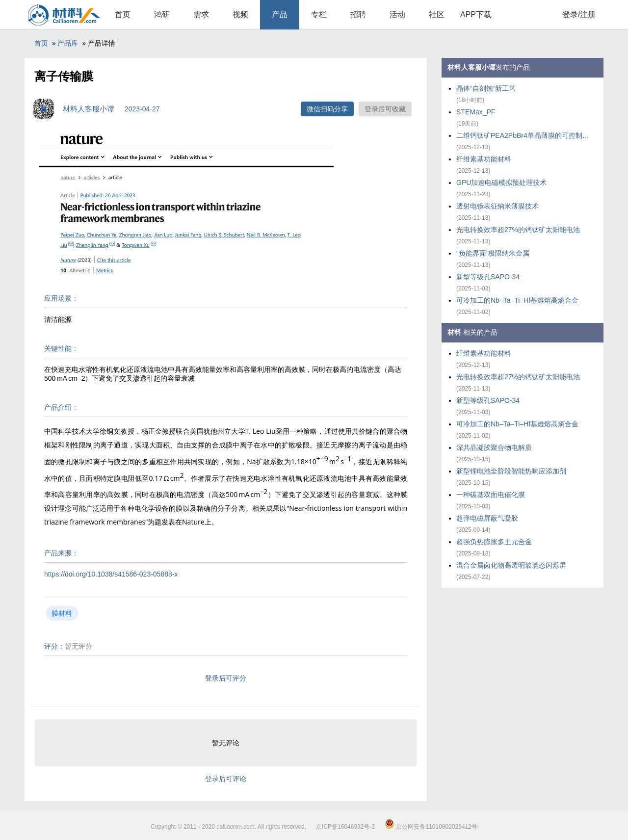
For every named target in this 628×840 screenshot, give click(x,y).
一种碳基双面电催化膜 (491, 495)
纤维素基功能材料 (484, 159)
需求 (201, 14)
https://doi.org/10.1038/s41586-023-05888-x (111, 574)
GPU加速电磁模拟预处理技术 (501, 183)
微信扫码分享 (327, 109)
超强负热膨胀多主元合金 (494, 542)
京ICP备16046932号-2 (345, 827)
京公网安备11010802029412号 (431, 827)
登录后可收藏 (385, 109)
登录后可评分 (226, 678)
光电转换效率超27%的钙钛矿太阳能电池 (518, 230)
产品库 (68, 43)
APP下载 (476, 14)
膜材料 (62, 613)
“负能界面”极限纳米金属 (493, 253)
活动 (397, 14)
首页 (123, 14)
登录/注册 (579, 14)
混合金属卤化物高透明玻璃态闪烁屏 (511, 565)
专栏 (319, 14)
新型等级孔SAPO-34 (488, 277)
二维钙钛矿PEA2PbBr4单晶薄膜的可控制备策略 (525, 135)
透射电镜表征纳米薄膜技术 (497, 206)
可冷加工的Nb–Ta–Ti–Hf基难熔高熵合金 (517, 300)
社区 (437, 14)
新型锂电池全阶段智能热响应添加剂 (511, 471)
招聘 (358, 14)
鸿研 (162, 14)
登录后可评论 (226, 779)
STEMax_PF (476, 112)
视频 (240, 14)
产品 (280, 14)
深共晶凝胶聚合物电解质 (494, 447)
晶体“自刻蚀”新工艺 (486, 88)
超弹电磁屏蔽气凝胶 (487, 518)
